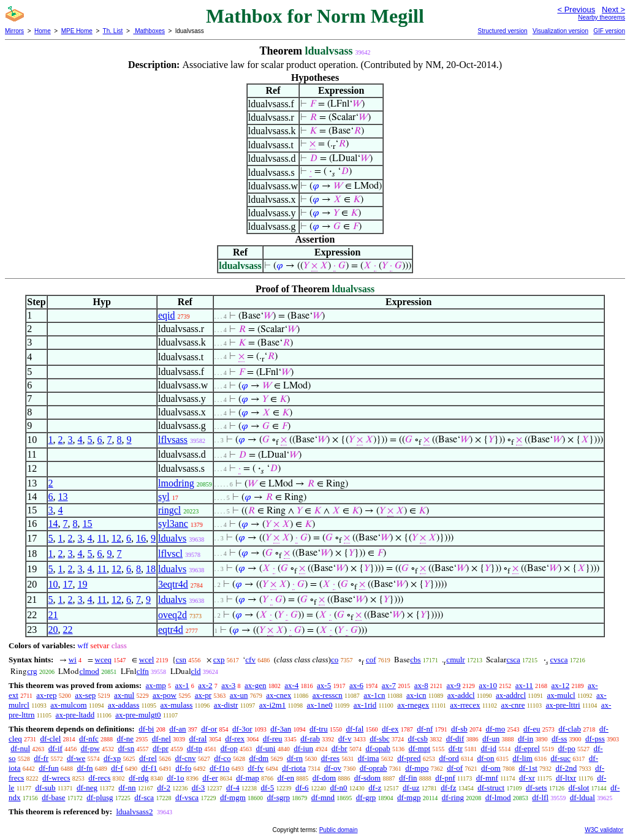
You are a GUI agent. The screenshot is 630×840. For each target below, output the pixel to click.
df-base (53, 797)
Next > (613, 9)
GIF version (609, 31)
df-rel (148, 758)
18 (151, 569)
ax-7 (389, 685)
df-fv (256, 768)
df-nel (161, 739)
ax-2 (205, 685)
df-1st (528, 768)
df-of (455, 768)
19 (83, 584)
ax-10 (488, 685)
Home (43, 31)
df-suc (561, 758)
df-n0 (338, 788)
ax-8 (421, 685)
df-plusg (100, 797)
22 (68, 630)
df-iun (303, 748)
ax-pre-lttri (563, 705)
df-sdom (367, 778)
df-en (286, 778)
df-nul (20, 748)
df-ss (559, 739)
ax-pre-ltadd (75, 715)
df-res (330, 758)
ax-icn (416, 695)
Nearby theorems (602, 17)
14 (53, 524)
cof (371, 660)
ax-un (239, 695)
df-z (375, 788)
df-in (526, 739)
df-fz (448, 788)
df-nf (425, 729)
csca (513, 660)
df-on (485, 758)
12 (116, 538)
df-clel (50, 739)
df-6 (302, 788)
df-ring (453, 797)
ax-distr (226, 705)
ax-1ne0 (320, 705)
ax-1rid (365, 705)
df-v (345, 739)
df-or (209, 729)
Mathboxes (149, 31)
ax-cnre (513, 705)
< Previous (576, 9)
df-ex (390, 729)
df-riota (294, 768)
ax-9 (454, 685)
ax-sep (85, 695)
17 (68, 584)
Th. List (113, 31)
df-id (489, 748)
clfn (143, 671)
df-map (248, 778)
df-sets (537, 788)
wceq (103, 660)
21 (53, 615)
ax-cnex (279, 695)
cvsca (559, 660)
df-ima (369, 758)
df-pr (161, 748)
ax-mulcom (68, 705)
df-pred (409, 758)
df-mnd (323, 797)
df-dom (324, 778)
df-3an (281, 729)
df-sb (459, 729)
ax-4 (291, 685)
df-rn (295, 758)
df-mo (495, 729)
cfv (250, 660)
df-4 (233, 788)
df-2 (164, 788)
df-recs (99, 778)
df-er (210, 778)
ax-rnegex (413, 705)
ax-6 (356, 685)
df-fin (408, 778)
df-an (177, 729)
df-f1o (220, 768)
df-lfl (540, 797)
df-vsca (187, 797)
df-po (567, 748)
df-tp (195, 748)
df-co (222, 758)
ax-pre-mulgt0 (138, 715)
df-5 (268, 788)
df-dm (259, 758)
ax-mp (156, 685)
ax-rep (46, 695)
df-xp (112, 758)
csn (181, 660)
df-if (55, 748)
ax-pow (165, 695)
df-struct (491, 788)
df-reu (273, 739)
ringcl (169, 510)
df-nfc (89, 739)
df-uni (266, 748)
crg (32, 671)
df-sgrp (279, 797)
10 (53, 584)
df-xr (527, 778)
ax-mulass (177, 705)
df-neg (87, 788)
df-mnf (487, 778)
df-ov (333, 768)
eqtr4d (171, 630)
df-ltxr (566, 778)
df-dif (455, 739)
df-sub (45, 788)
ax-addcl (461, 695)
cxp (219, 660)
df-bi (146, 729)
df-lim (522, 758)
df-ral (198, 739)
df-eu (532, 729)
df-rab (310, 739)
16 (141, 538)
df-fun (49, 768)
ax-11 (524, 685)
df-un (491, 739)
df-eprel (527, 748)
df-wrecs (56, 778)
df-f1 (150, 768)
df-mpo (417, 768)
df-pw (90, 748)
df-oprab (374, 768)
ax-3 (228, 685)
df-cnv (186, 758)
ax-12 (561, 685)
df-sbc (380, 739)
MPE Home (77, 31)
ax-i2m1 (272, 705)
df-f (117, 768)
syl (164, 497)
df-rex (235, 739)
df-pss (595, 739)
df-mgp (409, 797)
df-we (76, 758)
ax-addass (123, 705)
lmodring (176, 483)
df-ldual (583, 797)
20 (53, 630)
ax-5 (324, 685)
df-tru (319, 729)
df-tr (456, 748)
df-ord (449, 758)
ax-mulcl (561, 695)
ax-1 (182, 685)
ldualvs (172, 538)
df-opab (378, 748)
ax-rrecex (465, 705)
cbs (415, 660)
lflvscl (170, 554)
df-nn (127, 788)
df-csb (418, 739)
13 (63, 497)
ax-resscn (328, 695)
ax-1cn (374, 695)
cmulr (455, 660)
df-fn (85, 768)
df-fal (355, 729)
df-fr (41, 758)
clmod (89, 671)
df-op (229, 748)
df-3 (199, 788)
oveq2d (173, 615)
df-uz (411, 788)
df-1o (175, 778)
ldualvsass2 (134, 812)
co (335, 660)
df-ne (125, 739)
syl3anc (173, 524)
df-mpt (419, 748)
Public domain (339, 830)
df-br (340, 748)
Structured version (502, 31)
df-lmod (498, 797)
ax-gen (255, 685)
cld (196, 671)
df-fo (183, 768)
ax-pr (203, 695)
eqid (167, 315)
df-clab (570, 729)
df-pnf (445, 778)
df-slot (579, 788)
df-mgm (233, 797)
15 (88, 524)
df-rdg (139, 778)
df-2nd (567, 768)
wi (73, 660)
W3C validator (604, 830)
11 (102, 538)
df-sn (126, 748)
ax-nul (124, 695)
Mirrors (14, 31)
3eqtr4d (173, 584)
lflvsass (173, 440)
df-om (491, 768)
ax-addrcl (511, 695)
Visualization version (560, 31)
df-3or (242, 729)
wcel (147, 660)
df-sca (144, 797)
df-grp (366, 797)
